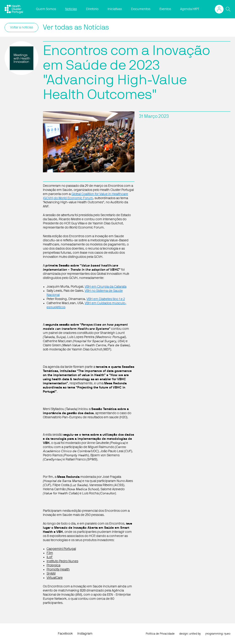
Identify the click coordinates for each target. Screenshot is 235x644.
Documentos (141, 9)
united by (195, 634)
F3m (50, 553)
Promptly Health (58, 570)
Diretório (92, 9)
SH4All (51, 574)
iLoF (50, 557)
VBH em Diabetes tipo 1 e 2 (106, 299)
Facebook (65, 634)
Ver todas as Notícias (76, 28)
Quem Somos (46, 9)
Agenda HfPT (190, 9)
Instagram (85, 634)
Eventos (165, 9)
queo (227, 634)
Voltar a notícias (22, 28)
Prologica (53, 565)
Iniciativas (115, 9)
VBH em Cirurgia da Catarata (106, 287)
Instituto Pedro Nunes (62, 561)
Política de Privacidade (160, 634)
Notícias (71, 9)
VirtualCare (55, 578)
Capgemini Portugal (61, 549)
